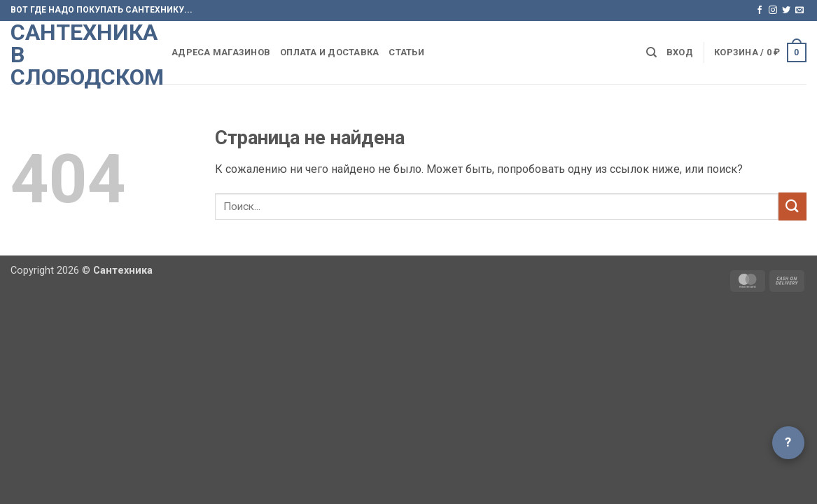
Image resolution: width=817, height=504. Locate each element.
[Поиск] (651, 52)
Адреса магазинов (221, 52)
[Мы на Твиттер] (786, 10)
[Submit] (792, 206)
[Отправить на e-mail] (799, 10)
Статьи (406, 52)
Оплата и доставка (329, 52)
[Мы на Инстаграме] (773, 10)
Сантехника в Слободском (81, 55)
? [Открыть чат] (788, 442)
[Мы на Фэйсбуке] (760, 10)
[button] (680, 52)
